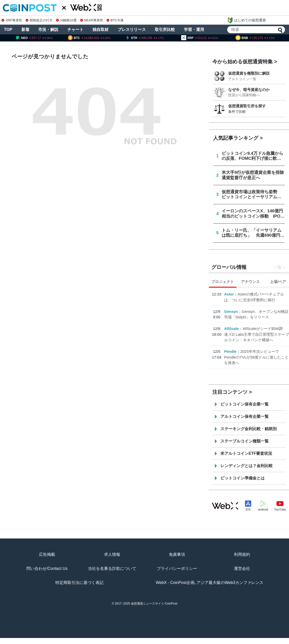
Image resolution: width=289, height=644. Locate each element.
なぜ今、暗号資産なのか (249, 90)
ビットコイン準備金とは (243, 478)
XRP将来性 (12, 20)
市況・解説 (48, 30)
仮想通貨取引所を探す (247, 106)
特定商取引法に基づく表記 (79, 583)
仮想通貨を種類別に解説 (249, 73)
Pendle (230, 351)
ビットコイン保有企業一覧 (245, 404)
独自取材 (101, 30)
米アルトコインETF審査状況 (246, 453)
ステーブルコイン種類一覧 (245, 441)
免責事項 (177, 554)
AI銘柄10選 (66, 20)
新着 (25, 30)
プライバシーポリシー (177, 568)
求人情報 (112, 554)
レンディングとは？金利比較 (247, 466)
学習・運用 (194, 30)
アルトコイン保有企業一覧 (245, 416)
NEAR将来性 (92, 20)
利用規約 (242, 554)
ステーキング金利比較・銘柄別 (249, 429)
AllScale (231, 329)
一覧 (277, 267)
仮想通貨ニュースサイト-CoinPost (154, 604)
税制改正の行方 (39, 20)
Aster (229, 294)
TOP (8, 30)
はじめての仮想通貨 (247, 20)
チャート (75, 30)
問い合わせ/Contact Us (47, 568)
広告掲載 (47, 554)
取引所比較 (165, 30)
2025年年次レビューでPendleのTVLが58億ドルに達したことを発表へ (256, 357)
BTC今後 (115, 20)
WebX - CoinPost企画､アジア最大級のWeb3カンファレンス (210, 583)
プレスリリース (132, 30)
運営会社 (242, 568)
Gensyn (231, 311)
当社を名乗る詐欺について (112, 568)
